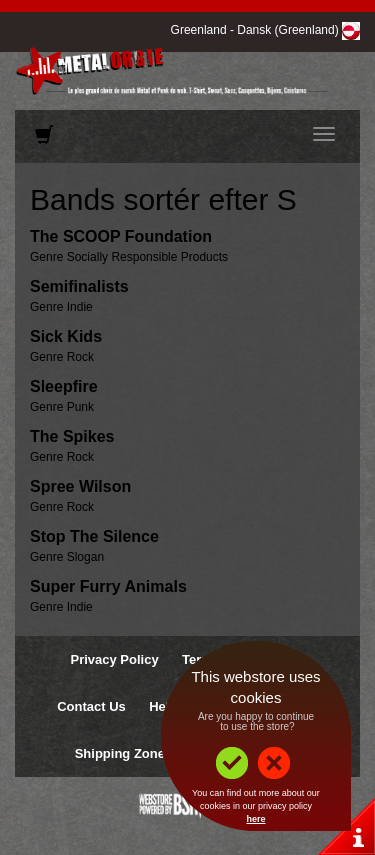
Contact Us (91, 706)
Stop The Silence (94, 536)
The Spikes (72, 436)
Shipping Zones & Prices (151, 753)
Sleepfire (64, 386)
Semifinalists (79, 286)
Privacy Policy (114, 659)
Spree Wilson (80, 486)
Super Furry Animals (108, 586)
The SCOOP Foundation (121, 236)
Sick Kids (66, 336)
